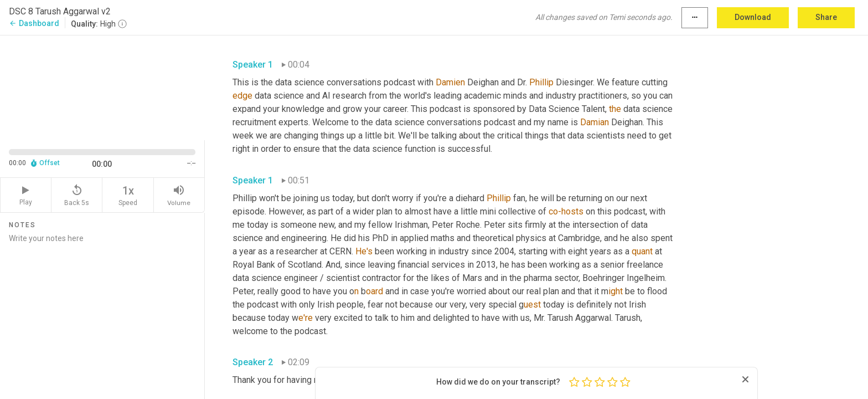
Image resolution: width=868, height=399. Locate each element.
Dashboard (34, 23)
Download (753, 17)
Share (826, 17)
